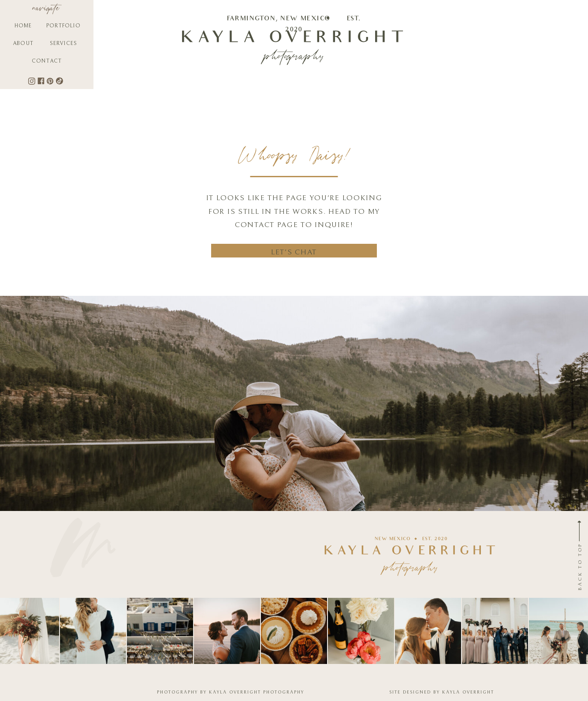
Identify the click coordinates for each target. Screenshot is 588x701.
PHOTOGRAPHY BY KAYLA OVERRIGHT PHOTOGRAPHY (231, 692)
